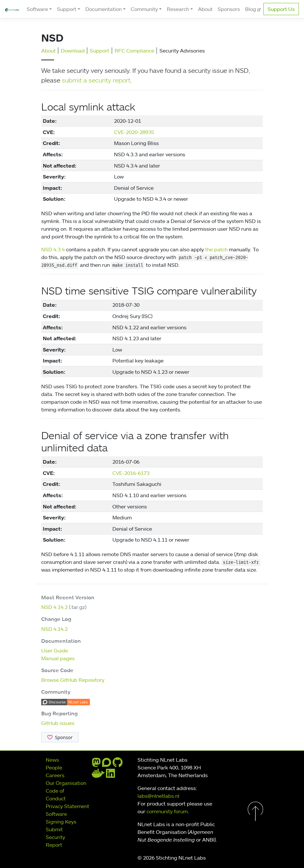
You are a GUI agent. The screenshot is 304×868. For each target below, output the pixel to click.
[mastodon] (96, 764)
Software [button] (37, 9)
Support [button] (67, 9)
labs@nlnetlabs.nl (158, 796)
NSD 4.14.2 (54, 607)
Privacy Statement (67, 806)
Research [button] (178, 9)
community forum (167, 811)
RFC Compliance (134, 51)
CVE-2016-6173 (131, 473)
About (205, 9)
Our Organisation (66, 783)
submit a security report (96, 80)
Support (100, 51)
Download (73, 51)
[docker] (98, 775)
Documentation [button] (104, 9)
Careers (55, 775)
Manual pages (58, 658)
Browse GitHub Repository (73, 680)
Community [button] (144, 9)
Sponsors (229, 9)
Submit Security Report (55, 837)
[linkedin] (110, 775)
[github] (118, 764)
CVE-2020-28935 (134, 132)
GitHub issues (58, 723)
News (52, 760)
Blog (251, 9)
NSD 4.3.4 (53, 249)
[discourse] (107, 764)
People (54, 767)
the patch (216, 249)
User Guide (55, 651)
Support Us (281, 9)
